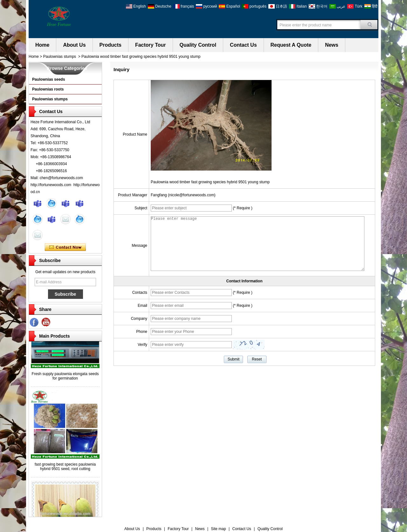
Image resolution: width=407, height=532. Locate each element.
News (332, 45)
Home (42, 45)
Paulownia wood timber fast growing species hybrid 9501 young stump (210, 182)
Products (110, 45)
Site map (218, 529)
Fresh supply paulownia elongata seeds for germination (65, 377)
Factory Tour (151, 45)
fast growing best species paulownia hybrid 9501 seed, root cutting (65, 468)
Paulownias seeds (48, 79)
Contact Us (243, 45)
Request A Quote (291, 45)
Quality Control (198, 45)
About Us (74, 45)
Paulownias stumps (60, 57)
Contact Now (65, 247)
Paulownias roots (48, 89)
